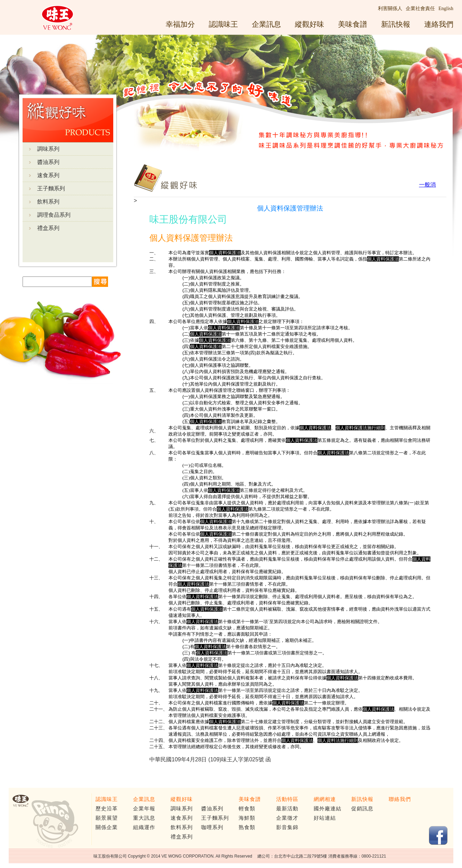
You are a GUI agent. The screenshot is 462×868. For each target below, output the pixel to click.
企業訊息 (266, 24)
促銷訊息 (362, 809)
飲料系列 (48, 202)
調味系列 (48, 149)
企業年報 (144, 809)
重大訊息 (144, 818)
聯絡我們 (400, 799)
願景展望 (107, 818)
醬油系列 (48, 162)
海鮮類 (247, 818)
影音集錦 (287, 827)
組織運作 (144, 827)
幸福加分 (180, 24)
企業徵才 (287, 818)
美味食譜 (353, 24)
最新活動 (287, 809)
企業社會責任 (420, 9)
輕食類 (247, 809)
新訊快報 (396, 24)
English (446, 9)
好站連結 (325, 818)
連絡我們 (439, 24)
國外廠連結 (328, 809)
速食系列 (48, 175)
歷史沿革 (107, 809)
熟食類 (247, 827)
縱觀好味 (310, 24)
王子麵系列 (51, 188)
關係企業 (107, 827)
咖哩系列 (212, 827)
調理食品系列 (54, 215)
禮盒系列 (48, 228)
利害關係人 (390, 9)
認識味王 (223, 24)
